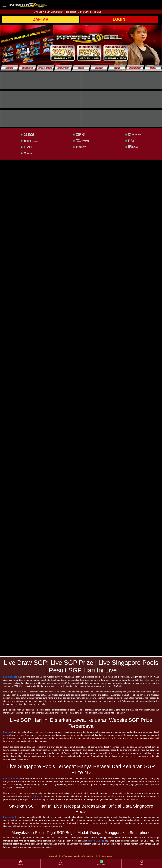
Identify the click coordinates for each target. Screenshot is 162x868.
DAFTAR (41, 19)
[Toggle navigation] (4, 5)
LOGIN (119, 19)
